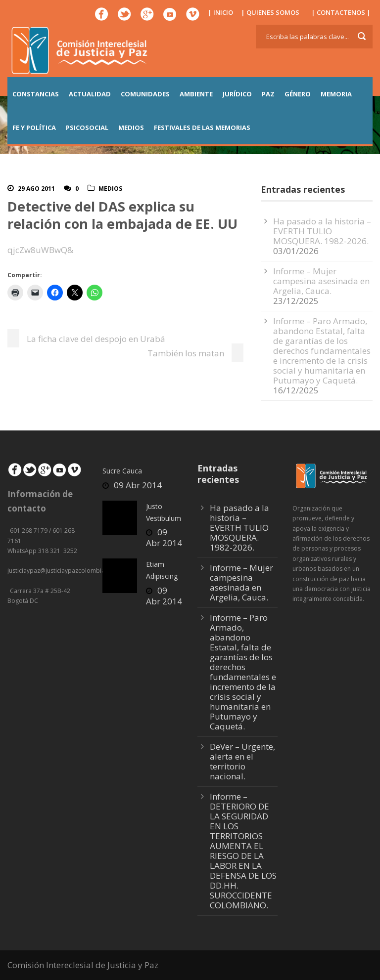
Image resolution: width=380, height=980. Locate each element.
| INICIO (220, 12)
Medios (110, 189)
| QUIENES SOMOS (270, 12)
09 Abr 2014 (138, 485)
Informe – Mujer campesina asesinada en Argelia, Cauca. (321, 281)
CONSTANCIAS (36, 94)
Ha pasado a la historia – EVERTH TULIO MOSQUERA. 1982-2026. (322, 231)
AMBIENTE (196, 94)
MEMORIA (336, 94)
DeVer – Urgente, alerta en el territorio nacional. (242, 761)
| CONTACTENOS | (341, 12)
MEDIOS (131, 128)
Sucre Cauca (122, 471)
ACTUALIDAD (90, 94)
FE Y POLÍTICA (34, 128)
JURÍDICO (237, 94)
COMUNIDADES (145, 94)
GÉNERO (298, 94)
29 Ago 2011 (36, 189)
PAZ (268, 94)
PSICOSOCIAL (87, 128)
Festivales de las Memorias (202, 128)
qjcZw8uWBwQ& (40, 250)
